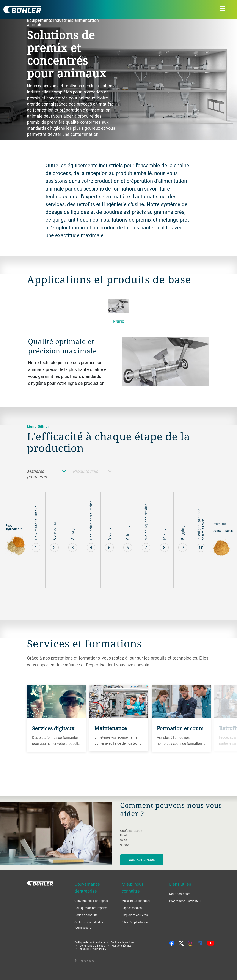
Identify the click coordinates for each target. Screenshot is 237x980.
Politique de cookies (122, 942)
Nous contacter (179, 894)
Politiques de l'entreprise (90, 908)
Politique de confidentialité (90, 942)
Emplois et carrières (135, 915)
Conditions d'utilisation (93, 945)
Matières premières (47, 474)
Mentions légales (122, 945)
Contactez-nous (142, 860)
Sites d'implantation (135, 922)
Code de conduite (86, 915)
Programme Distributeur (185, 901)
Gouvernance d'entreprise (91, 901)
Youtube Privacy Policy (93, 949)
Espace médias (132, 908)
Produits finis (92, 471)
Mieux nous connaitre (136, 901)
